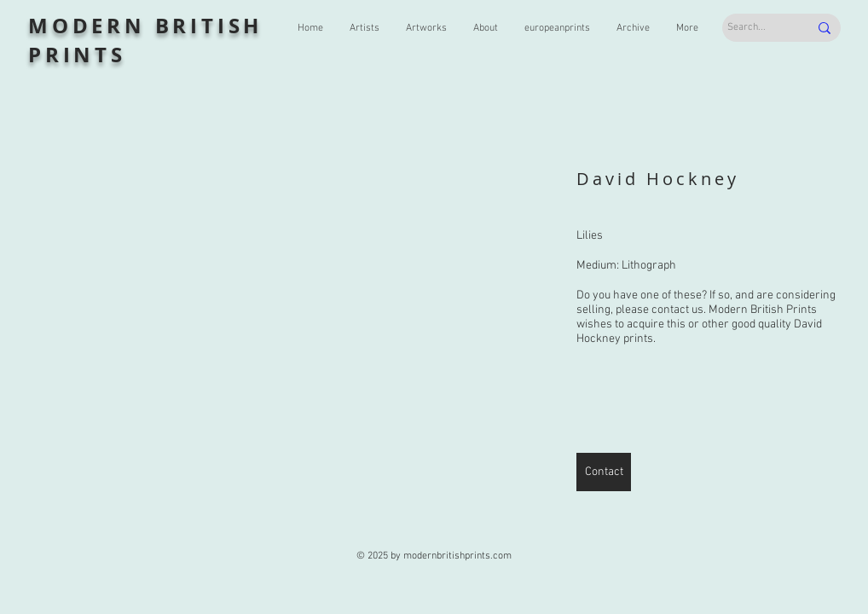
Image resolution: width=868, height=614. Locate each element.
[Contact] (604, 472)
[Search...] (755, 28)
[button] (289, 326)
